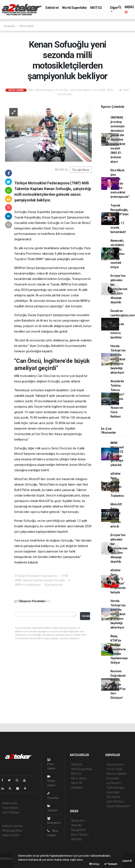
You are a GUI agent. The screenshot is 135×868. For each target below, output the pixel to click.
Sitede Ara (78, 821)
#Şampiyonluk (53, 585)
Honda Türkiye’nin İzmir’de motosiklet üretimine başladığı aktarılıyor (118, 359)
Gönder (86, 616)
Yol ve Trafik (114, 769)
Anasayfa (10, 26)
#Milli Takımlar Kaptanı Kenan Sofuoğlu (40, 580)
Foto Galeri (51, 764)
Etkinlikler (77, 788)
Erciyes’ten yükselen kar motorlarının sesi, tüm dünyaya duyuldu (119, 289)
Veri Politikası (11, 812)
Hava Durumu (115, 764)
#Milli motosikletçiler (28, 585)
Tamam (111, 864)
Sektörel (52, 8)
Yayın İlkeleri (10, 808)
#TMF (65, 576)
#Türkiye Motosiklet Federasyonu (36, 576)
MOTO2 (96, 8)
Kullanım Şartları (12, 826)
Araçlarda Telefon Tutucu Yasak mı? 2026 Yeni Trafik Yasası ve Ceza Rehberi (117, 399)
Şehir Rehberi (115, 801)
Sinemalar (113, 792)
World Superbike (74, 8)
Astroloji (76, 839)
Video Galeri (51, 781)
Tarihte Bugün (116, 788)
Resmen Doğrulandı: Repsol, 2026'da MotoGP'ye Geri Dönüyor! (118, 684)
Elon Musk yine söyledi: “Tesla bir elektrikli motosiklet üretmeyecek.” (120, 184)
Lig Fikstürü (114, 783)
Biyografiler (79, 830)
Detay (94, 864)
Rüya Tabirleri (80, 835)
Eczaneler (113, 778)
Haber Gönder (11, 835)
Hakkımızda (10, 803)
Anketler (77, 825)
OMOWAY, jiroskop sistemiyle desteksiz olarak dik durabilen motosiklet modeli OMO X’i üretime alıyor (118, 140)
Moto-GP (77, 783)
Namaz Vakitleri (117, 774)
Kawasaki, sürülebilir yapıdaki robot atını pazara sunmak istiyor (117, 254)
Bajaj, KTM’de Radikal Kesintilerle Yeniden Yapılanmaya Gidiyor (119, 649)
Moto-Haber (27, 26)
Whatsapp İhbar (12, 831)
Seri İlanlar (113, 797)
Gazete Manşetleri (118, 806)
